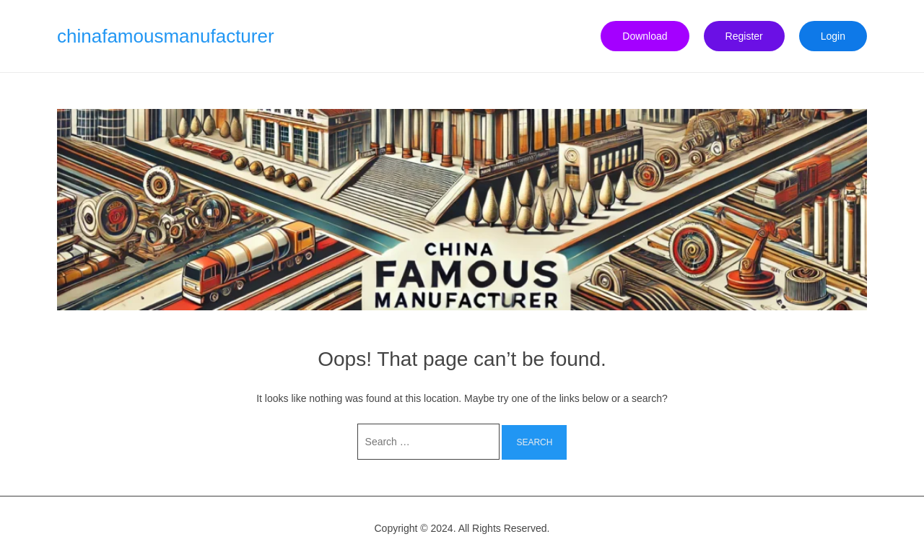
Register (744, 36)
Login (833, 36)
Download (645, 36)
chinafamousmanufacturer (166, 36)
